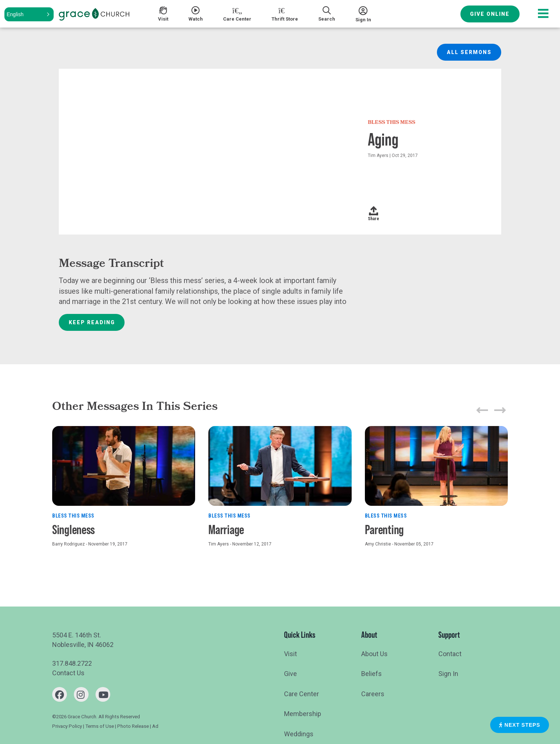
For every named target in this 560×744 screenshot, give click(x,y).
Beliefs (371, 674)
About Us (374, 654)
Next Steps (520, 725)
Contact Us (68, 673)
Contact (450, 654)
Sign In (448, 674)
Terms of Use (100, 726)
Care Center (301, 694)
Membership (303, 714)
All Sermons (469, 52)
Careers (373, 694)
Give (290, 674)
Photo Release (133, 726)
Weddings (299, 734)
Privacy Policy (67, 726)
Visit (290, 654)
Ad (155, 726)
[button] (29, 14)
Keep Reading (92, 322)
